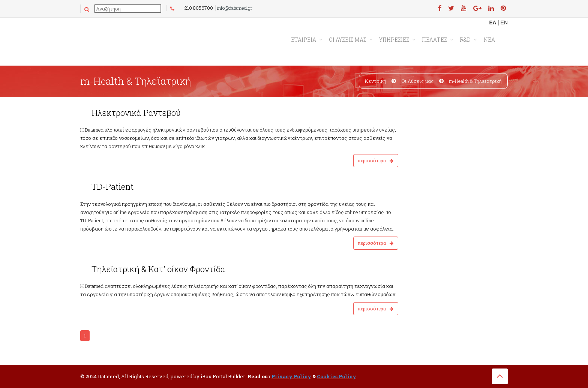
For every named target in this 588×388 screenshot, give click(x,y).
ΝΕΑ (489, 40)
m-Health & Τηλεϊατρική (475, 81)
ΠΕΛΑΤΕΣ (434, 40)
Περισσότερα (376, 160)
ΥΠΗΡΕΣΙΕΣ (394, 40)
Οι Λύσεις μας (418, 81)
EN (504, 22)
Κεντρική (376, 81)
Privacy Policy (291, 376)
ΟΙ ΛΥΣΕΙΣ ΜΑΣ (348, 40)
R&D (465, 40)
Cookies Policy (337, 376)
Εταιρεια (304, 40)
